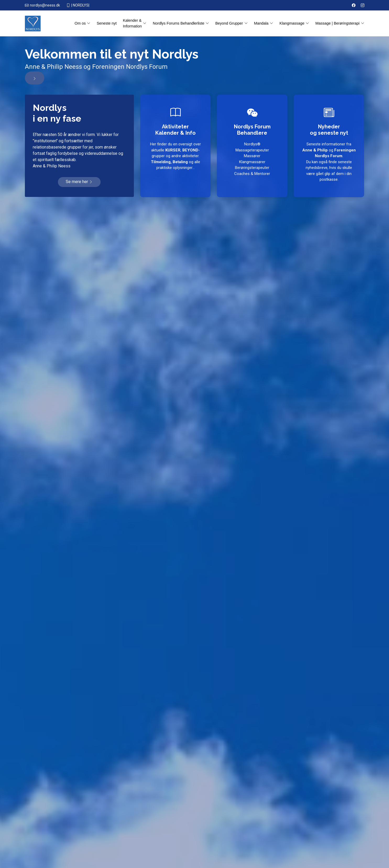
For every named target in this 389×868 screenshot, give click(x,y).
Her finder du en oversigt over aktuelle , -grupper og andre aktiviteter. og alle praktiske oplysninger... (175, 156)
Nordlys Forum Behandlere (252, 129)
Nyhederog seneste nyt (329, 129)
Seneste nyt (107, 23)
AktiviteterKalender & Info (175, 129)
